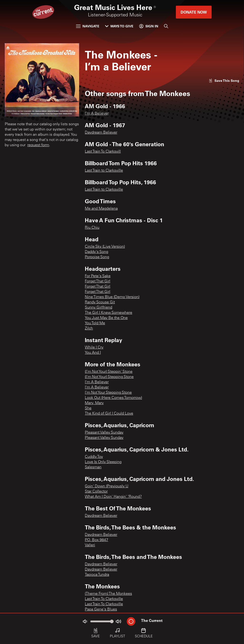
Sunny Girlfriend (99, 308)
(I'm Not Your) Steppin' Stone (109, 372)
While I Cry (94, 348)
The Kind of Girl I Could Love (109, 414)
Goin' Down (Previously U (107, 486)
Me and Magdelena (101, 209)
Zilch (89, 329)
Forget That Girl (98, 281)
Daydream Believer (101, 133)
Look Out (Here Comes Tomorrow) (113, 398)
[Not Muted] (85, 621)
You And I (93, 353)
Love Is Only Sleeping (103, 462)
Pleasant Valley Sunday (104, 433)
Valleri (90, 545)
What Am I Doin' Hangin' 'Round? (113, 497)
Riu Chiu (92, 228)
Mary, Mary (94, 403)
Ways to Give (119, 26)
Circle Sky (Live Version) (105, 247)
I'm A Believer (97, 114)
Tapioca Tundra (97, 575)
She (88, 408)
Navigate (88, 26)
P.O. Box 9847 (97, 540)
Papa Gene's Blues (101, 610)
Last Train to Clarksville (104, 171)
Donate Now (194, 12)
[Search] (166, 26)
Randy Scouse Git (100, 302)
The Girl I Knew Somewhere (109, 313)
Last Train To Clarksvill (103, 152)
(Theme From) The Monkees (108, 594)
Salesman (93, 467)
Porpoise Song (97, 257)
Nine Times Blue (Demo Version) (112, 297)
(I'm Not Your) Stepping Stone (109, 377)
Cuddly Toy (94, 457)
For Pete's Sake (98, 276)
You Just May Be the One (106, 318)
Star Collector (96, 492)
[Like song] (224, 80)
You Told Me (95, 323)
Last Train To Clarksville (104, 599)
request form (38, 145)
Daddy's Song (97, 252)
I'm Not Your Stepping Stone (108, 393)
